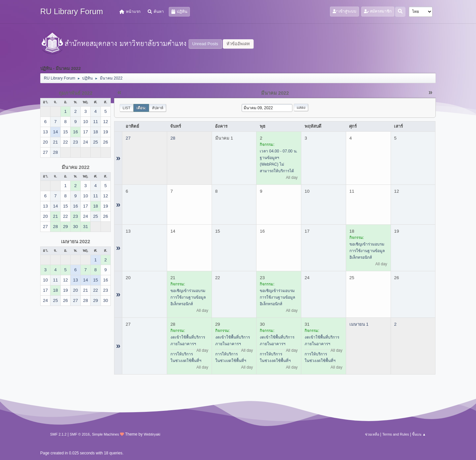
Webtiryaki (152, 434)
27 (128, 138)
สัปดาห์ (158, 108)
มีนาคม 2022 (76, 167)
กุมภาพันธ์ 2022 (76, 93)
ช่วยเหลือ (372, 434)
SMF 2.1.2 (58, 434)
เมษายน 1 (359, 324)
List (127, 108)
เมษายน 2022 (76, 242)
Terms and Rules (396, 434)
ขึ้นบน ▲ (419, 434)
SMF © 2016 (80, 434)
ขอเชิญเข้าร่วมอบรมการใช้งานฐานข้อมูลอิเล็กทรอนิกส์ (367, 251)
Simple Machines (105, 434)
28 (173, 138)
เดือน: (141, 108)
